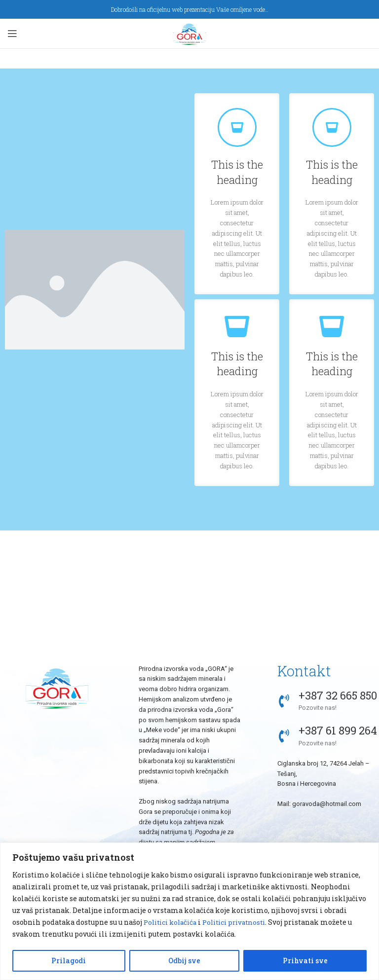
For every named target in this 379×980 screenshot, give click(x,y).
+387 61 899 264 (338, 730)
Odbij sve (184, 961)
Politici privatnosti (242, 922)
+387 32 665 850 (338, 695)
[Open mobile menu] (12, 34)
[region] (189, 911)
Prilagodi (69, 961)
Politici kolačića (173, 922)
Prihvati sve (305, 961)
